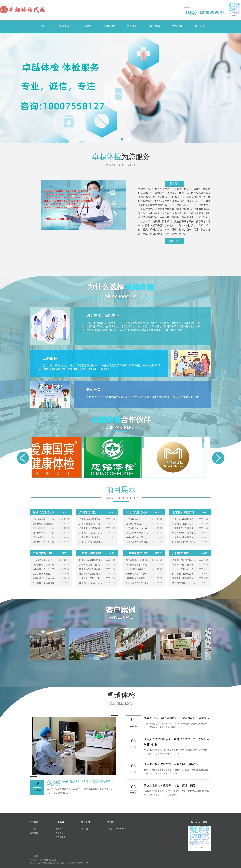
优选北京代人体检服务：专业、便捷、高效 (170, 785)
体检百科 (177, 24)
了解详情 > (175, 241)
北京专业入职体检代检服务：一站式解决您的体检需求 (177, 718)
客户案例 (155, 24)
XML (54, 860)
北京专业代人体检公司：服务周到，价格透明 (171, 764)
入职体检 (87, 24)
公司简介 (34, 829)
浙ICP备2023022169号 (79, 863)
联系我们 (200, 24)
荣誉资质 (41, 37)
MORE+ (65, 512)
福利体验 (64, 24)
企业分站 (33, 860)
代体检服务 (109, 24)
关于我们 (132, 24)
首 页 (41, 24)
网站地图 (42, 860)
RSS (49, 860)
